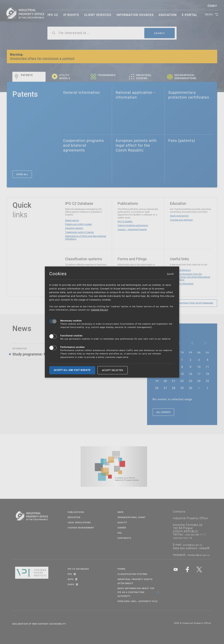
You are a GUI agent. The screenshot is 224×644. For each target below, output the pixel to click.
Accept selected (113, 370)
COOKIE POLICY (100, 310)
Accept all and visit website (72, 370)
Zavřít (170, 274)
